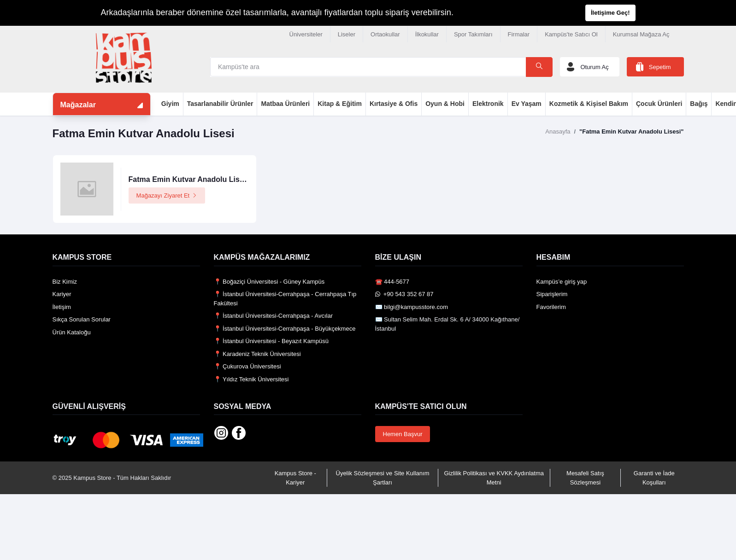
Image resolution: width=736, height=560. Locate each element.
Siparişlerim (552, 294)
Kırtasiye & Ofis (394, 104)
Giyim (170, 104)
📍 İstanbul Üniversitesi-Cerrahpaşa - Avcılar (274, 316)
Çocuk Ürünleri (659, 104)
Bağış (699, 104)
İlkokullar (427, 34)
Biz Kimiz (65, 282)
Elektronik (488, 104)
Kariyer (62, 294)
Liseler (347, 34)
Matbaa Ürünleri (285, 104)
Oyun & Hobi (445, 104)
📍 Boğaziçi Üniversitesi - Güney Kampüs (269, 282)
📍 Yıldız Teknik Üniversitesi (251, 379)
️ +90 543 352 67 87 (404, 294)
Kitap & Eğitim (340, 104)
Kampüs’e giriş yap (562, 282)
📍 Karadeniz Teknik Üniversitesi (257, 354)
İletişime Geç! (610, 13)
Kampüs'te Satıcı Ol (571, 34)
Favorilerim (551, 307)
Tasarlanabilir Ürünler (220, 104)
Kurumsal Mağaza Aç (641, 34)
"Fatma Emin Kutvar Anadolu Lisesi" (631, 131)
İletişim (62, 307)
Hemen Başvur (403, 434)
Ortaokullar (385, 34)
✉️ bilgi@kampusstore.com (412, 307)
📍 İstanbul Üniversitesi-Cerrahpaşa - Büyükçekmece (285, 329)
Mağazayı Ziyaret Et (167, 195)
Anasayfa (558, 131)
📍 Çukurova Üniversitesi (247, 366)
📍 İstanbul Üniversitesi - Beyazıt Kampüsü (271, 341)
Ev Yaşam (527, 104)
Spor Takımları (473, 34)
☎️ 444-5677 (392, 282)
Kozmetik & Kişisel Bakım (589, 104)
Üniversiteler (306, 34)
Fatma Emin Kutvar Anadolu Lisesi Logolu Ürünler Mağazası (234, 179)
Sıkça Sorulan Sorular (82, 319)
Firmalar (519, 34)
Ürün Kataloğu (72, 332)
